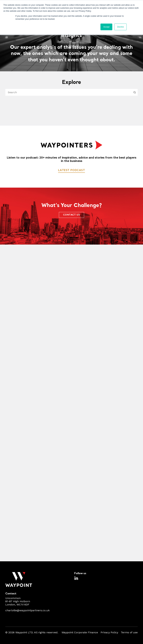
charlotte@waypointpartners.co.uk (27, 610)
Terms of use (129, 632)
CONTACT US (72, 215)
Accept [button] (106, 27)
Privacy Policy (109, 632)
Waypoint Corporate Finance (80, 632)
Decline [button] (120, 27)
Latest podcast (72, 170)
